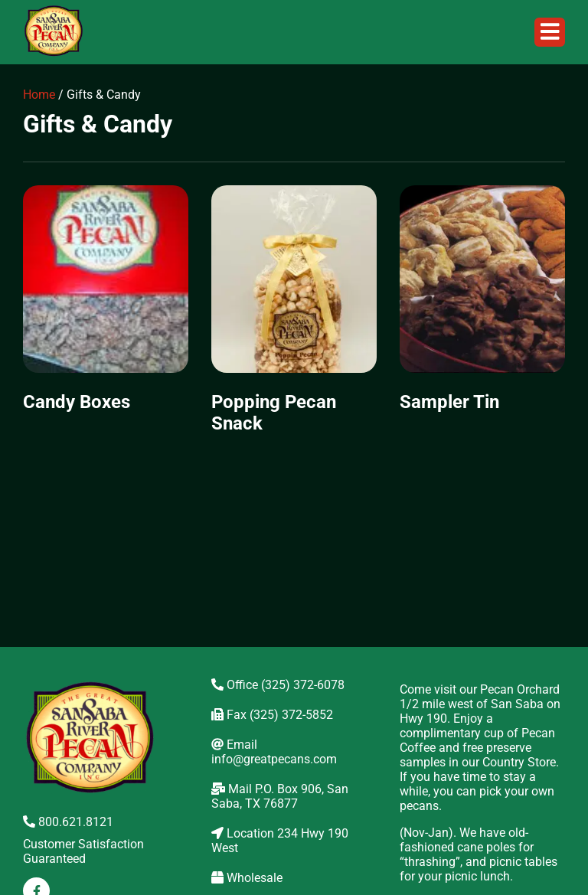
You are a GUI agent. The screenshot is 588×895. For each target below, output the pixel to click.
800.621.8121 (68, 822)
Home (39, 95)
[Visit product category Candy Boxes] (106, 307)
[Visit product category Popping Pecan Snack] (294, 317)
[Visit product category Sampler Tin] (482, 307)
